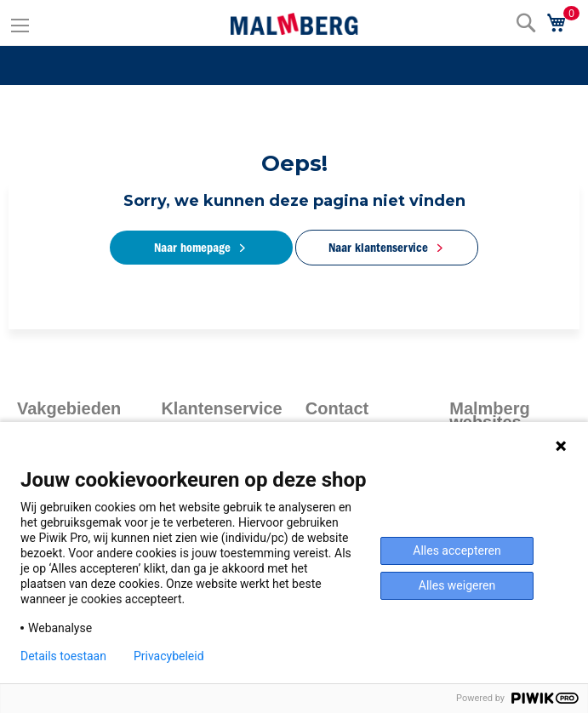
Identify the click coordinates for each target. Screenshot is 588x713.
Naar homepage (192, 248)
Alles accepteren (457, 550)
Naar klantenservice (378, 248)
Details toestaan (63, 656)
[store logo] (294, 24)
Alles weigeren (457, 585)
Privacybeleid (169, 656)
